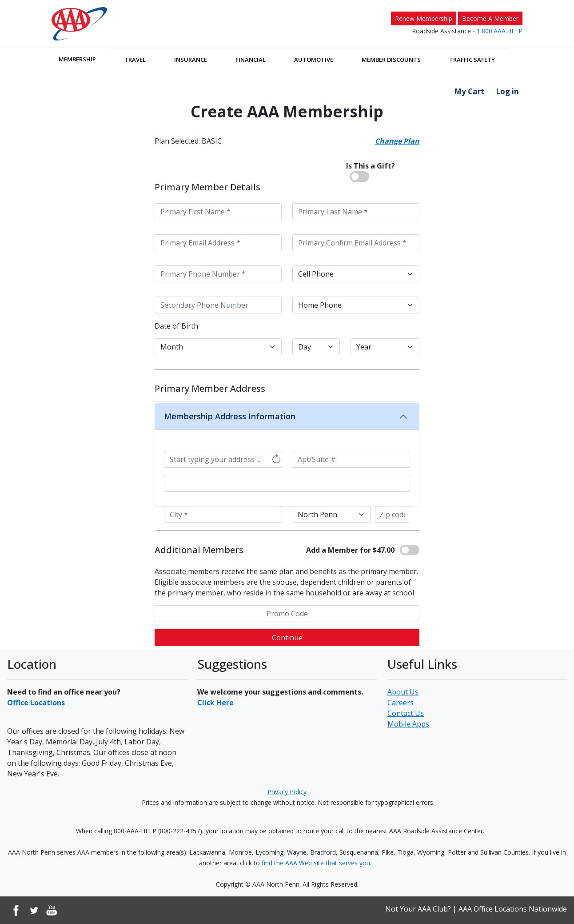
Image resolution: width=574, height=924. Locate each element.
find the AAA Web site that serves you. (317, 863)
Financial (251, 60)
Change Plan (397, 141)
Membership (77, 59)
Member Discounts (391, 60)
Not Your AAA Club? (418, 909)
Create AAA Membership (287, 112)
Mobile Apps (408, 724)
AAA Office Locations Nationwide (513, 909)
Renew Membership (424, 18)
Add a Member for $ (350, 550)
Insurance (191, 60)
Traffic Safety (472, 60)
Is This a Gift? (371, 166)
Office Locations (36, 703)
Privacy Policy (287, 792)
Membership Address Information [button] (230, 416)
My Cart (469, 91)
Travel (135, 60)
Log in (507, 91)
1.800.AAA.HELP (500, 31)
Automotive (314, 60)
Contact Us (406, 713)
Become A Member (490, 18)
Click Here (215, 703)
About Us (403, 692)
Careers (401, 703)
